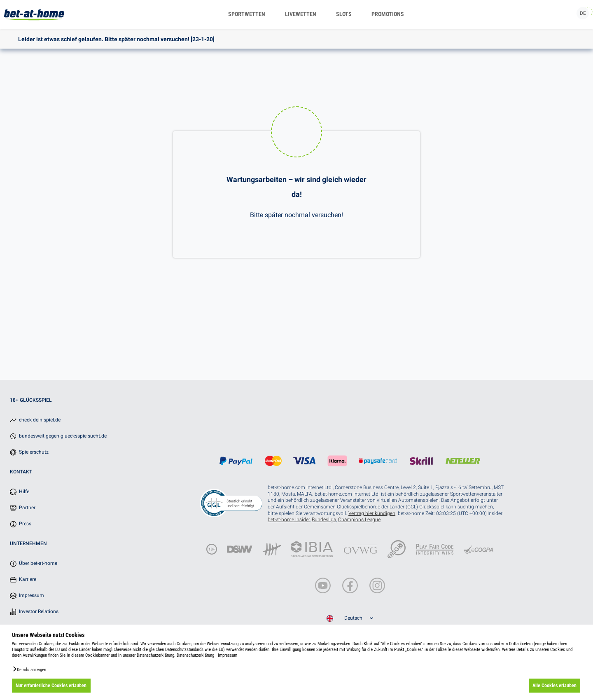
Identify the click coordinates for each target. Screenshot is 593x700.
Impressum (228, 655)
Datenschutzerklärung (195, 655)
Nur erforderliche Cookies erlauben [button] (51, 686)
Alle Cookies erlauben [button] (554, 686)
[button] (29, 669)
